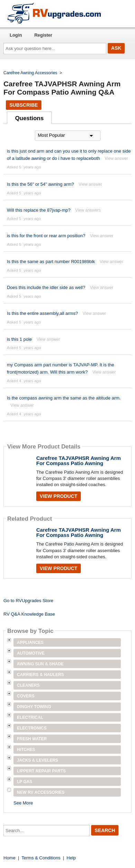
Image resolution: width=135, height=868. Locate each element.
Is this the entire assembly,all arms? (42, 313)
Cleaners (28, 685)
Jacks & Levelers (37, 760)
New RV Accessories (41, 792)
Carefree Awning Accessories (30, 73)
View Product (59, 496)
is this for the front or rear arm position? (46, 236)
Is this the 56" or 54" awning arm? (40, 184)
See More (23, 803)
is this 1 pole (19, 339)
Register (43, 35)
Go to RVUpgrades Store (28, 601)
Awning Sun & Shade (40, 664)
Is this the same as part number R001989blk (51, 262)
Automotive (31, 653)
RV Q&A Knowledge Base (29, 614)
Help (71, 858)
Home (9, 858)
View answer (116, 158)
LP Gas (25, 782)
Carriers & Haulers (40, 675)
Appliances (30, 643)
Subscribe (23, 105)
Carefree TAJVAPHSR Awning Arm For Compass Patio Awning (79, 461)
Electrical (30, 717)
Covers (26, 696)
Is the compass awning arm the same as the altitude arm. (64, 398)
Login (16, 35)
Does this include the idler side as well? (46, 287)
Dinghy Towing (34, 707)
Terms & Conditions (41, 858)
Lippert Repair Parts (41, 771)
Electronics (32, 728)
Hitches (26, 750)
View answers (88, 210)
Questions (30, 118)
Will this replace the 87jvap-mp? (39, 210)
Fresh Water (32, 739)
